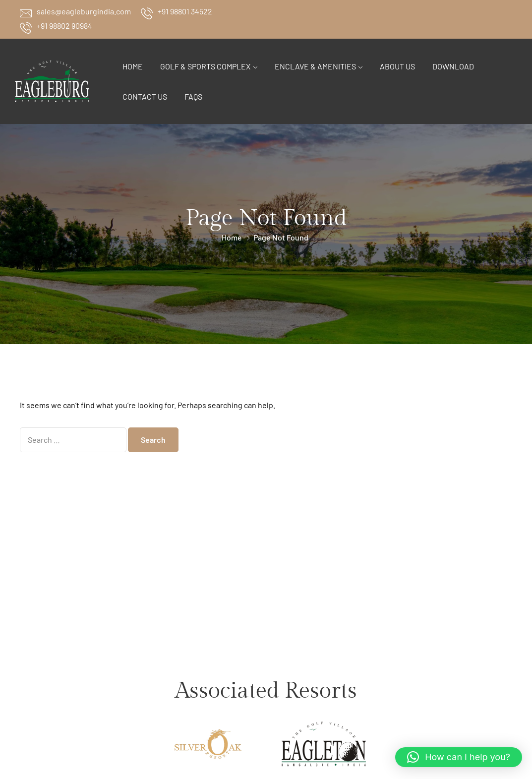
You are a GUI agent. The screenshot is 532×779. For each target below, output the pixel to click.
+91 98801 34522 (185, 11)
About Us (397, 66)
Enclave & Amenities (315, 66)
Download (453, 66)
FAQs (193, 96)
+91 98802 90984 (64, 26)
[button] (459, 757)
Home (133, 66)
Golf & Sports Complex (205, 66)
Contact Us (145, 96)
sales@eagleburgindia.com (84, 11)
